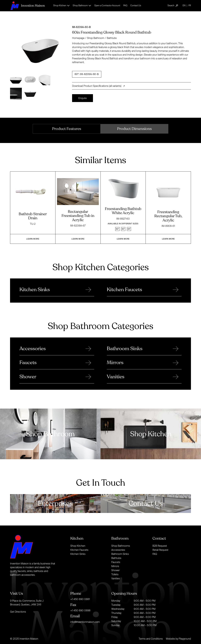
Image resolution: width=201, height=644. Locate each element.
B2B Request (160, 546)
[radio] (87, 74)
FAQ (125, 5)
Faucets (116, 562)
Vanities (116, 578)
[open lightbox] (40, 47)
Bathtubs (112, 38)
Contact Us (136, 5)
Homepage (78, 38)
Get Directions (18, 612)
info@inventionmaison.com (85, 622)
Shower (115, 570)
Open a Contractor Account (107, 5)
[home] (27, 6)
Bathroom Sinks (120, 554)
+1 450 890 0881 (80, 599)
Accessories (118, 550)
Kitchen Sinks (78, 554)
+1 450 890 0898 (80, 610)
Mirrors (115, 566)
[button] (61, 6)
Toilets (115, 574)
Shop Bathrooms (121, 546)
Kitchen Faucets (79, 550)
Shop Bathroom (96, 38)
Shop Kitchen (78, 546)
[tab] (67, 129)
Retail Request (160, 550)
